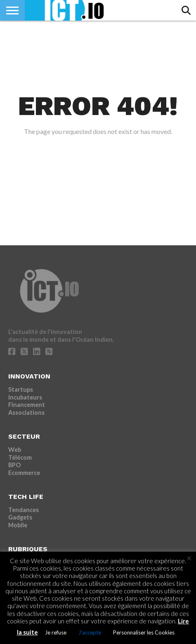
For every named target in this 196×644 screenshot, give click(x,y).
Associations (26, 412)
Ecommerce (24, 473)
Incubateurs (25, 397)
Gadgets (20, 517)
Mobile (18, 525)
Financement (27, 405)
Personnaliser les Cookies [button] (144, 632)
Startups (21, 389)
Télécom (20, 457)
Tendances (24, 510)
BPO (14, 465)
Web (15, 450)
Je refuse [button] (56, 632)
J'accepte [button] (90, 632)
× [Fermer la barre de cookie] (189, 558)
